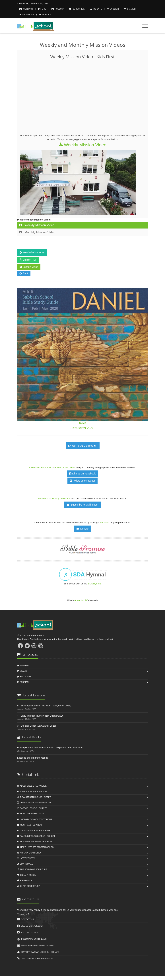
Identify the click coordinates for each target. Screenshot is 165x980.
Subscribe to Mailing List (82, 505)
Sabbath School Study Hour (35, 819)
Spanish (130, 9)
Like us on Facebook (40, 467)
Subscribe (77, 9)
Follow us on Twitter (65, 467)
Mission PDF (28, 260)
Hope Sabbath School (31, 814)
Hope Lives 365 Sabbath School (36, 847)
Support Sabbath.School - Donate (38, 952)
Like (42, 9)
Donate (96, 9)
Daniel (82, 425)
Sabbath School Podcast (33, 791)
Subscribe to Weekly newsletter (54, 499)
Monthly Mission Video (37, 232)
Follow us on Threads (32, 939)
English (113, 9)
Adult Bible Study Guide (32, 786)
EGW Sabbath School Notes (34, 797)
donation (105, 523)
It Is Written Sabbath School (35, 841)
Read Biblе (25, 880)
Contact (26, 9)
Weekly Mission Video (83, 145)
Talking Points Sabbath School (36, 836)
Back (24, 273)
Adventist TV (81, 600)
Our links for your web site (35, 959)
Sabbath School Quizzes (32, 808)
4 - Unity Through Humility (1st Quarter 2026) (41, 716)
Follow (58, 9)
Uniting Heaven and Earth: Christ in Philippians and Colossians (50, 748)
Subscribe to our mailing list (36, 945)
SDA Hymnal (95, 584)
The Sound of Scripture (32, 869)
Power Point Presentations (34, 803)
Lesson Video (29, 267)
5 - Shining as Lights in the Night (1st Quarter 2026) (44, 706)
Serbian (45, 14)
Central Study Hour (30, 825)
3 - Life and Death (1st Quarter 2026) (37, 726)
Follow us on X (28, 932)
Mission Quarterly (29, 853)
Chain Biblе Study (29, 886)
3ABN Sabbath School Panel (34, 830)
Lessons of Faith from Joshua (33, 758)
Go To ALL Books (82, 446)
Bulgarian (27, 14)
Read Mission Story (32, 252)
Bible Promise (26, 875)
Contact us (26, 919)
